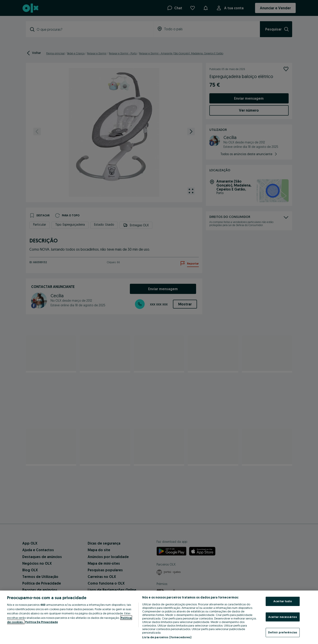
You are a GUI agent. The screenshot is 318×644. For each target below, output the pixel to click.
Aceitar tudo (283, 601)
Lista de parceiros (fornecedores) (167, 637)
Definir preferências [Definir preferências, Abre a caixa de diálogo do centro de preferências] (283, 632)
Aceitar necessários (283, 617)
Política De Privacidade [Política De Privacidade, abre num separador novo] (42, 622)
